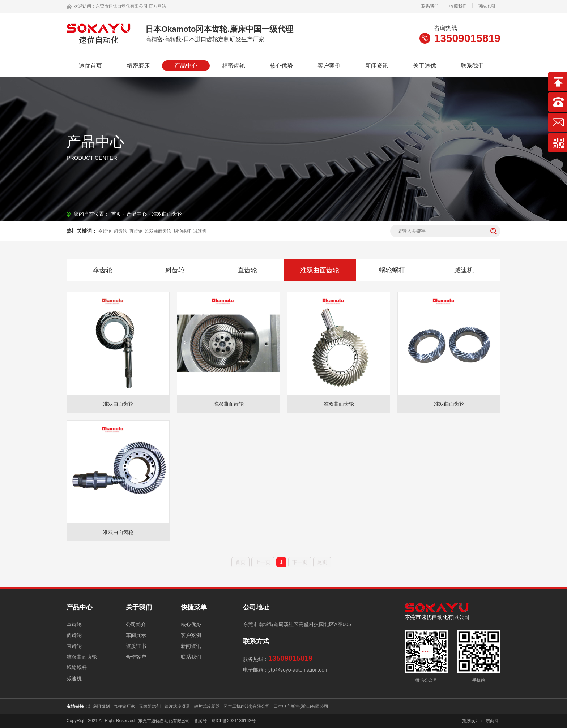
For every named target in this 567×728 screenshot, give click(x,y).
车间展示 (136, 635)
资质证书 (136, 646)
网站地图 (486, 6)
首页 (116, 214)
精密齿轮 (234, 66)
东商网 (492, 721)
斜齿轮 (120, 231)
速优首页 (90, 66)
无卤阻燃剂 (150, 706)
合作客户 (136, 657)
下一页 (300, 562)
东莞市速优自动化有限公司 (121, 6)
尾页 (322, 562)
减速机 (200, 231)
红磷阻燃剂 (99, 706)
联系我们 (430, 6)
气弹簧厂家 (124, 706)
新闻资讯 (377, 66)
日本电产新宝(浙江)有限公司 (301, 706)
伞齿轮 (105, 231)
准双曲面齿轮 (167, 214)
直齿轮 (136, 231)
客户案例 (329, 66)
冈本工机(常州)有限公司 (247, 706)
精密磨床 (138, 66)
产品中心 (186, 66)
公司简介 (136, 624)
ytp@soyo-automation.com (299, 670)
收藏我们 (458, 6)
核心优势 (281, 66)
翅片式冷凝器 (177, 706)
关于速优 (425, 66)
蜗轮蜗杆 (182, 231)
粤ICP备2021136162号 (233, 721)
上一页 (263, 562)
